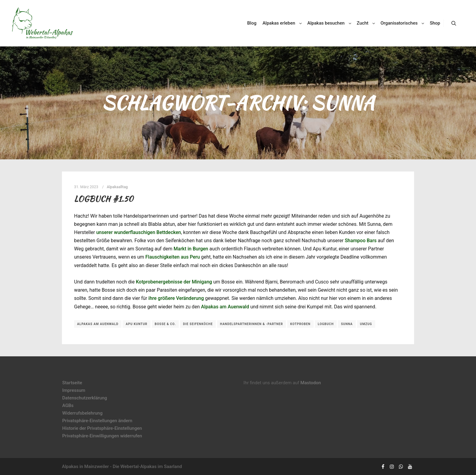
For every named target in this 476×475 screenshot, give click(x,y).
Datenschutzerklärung (85, 398)
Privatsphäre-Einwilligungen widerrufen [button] (102, 436)
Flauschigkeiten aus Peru (173, 257)
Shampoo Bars (361, 241)
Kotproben (300, 324)
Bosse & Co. (165, 324)
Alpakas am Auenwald (225, 307)
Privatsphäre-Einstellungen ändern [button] (97, 421)
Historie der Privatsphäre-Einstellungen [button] (102, 428)
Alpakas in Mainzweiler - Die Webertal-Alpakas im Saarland (122, 467)
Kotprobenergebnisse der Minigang (174, 282)
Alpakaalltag (117, 187)
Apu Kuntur (136, 324)
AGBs (68, 405)
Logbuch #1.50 (104, 199)
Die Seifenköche (198, 324)
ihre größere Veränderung (176, 298)
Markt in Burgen (191, 249)
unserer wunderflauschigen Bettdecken (139, 232)
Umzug (366, 324)
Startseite (72, 383)
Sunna (347, 324)
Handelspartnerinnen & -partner (252, 324)
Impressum (74, 390)
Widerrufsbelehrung (82, 413)
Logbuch (326, 324)
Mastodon (311, 383)
